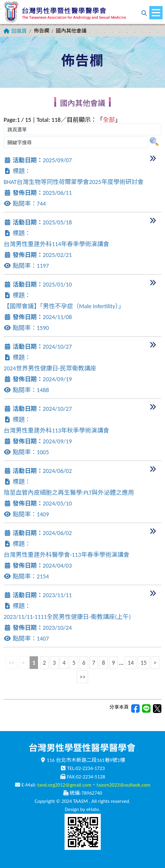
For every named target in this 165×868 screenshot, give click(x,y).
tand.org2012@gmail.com (64, 785)
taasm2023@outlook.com (124, 785)
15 (144, 663)
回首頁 (19, 31)
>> (83, 677)
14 (131, 663)
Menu (157, 10)
